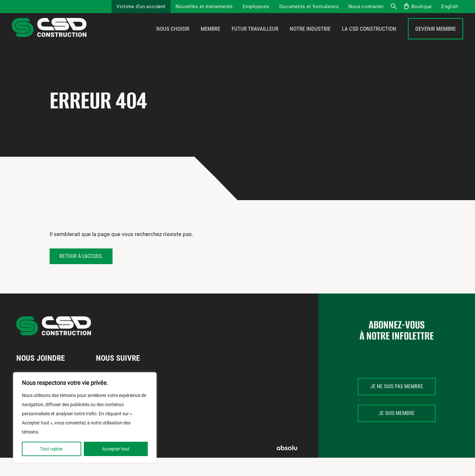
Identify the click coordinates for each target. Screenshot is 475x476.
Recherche (393, 7)
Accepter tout (116, 449)
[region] (85, 418)
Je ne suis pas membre (397, 405)
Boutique (421, 7)
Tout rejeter (52, 449)
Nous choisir (173, 38)
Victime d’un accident (141, 7)
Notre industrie (310, 38)
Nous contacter (366, 7)
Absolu (287, 466)
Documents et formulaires (309, 7)
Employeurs (256, 7)
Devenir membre (436, 38)
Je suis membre (397, 431)
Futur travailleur (255, 38)
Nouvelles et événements (204, 7)
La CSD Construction (369, 38)
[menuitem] (450, 7)
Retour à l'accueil (81, 274)
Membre (210, 38)
